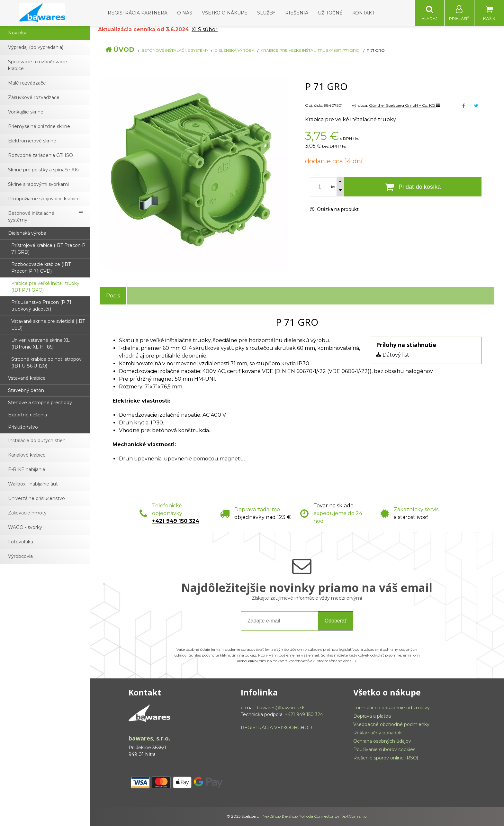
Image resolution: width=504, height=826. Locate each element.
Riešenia (297, 13)
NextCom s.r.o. (354, 817)
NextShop (272, 817)
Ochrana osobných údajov (382, 741)
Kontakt (363, 13)
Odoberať (336, 621)
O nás (185, 13)
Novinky (17, 33)
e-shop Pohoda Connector (309, 817)
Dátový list (396, 355)
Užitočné (330, 13)
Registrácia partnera (138, 13)
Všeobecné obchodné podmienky (391, 725)
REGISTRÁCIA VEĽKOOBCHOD (276, 728)
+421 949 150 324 (176, 521)
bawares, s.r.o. (149, 739)
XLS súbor (205, 30)
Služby (266, 13)
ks (333, 187)
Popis (113, 296)
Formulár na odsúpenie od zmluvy (392, 708)
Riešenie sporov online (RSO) (386, 758)
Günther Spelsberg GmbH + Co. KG (404, 106)
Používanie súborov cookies (384, 750)
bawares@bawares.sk (281, 708)
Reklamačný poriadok (378, 733)
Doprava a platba (372, 716)
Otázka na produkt (334, 210)
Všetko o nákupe (225, 13)
